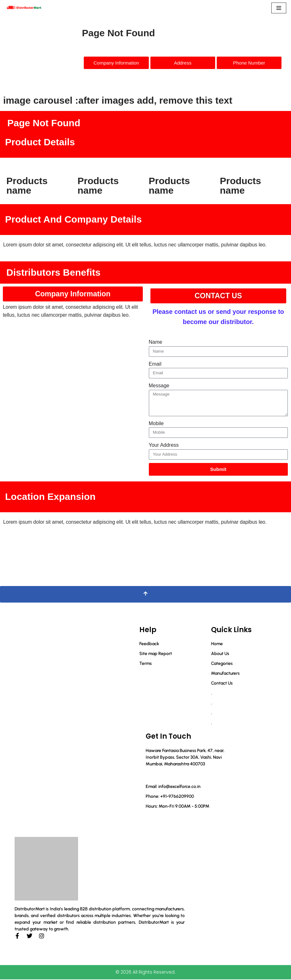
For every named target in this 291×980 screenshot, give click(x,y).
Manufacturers (225, 674)
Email (155, 364)
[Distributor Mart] (24, 8)
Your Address (164, 445)
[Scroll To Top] (145, 595)
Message (159, 386)
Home (217, 644)
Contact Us (222, 684)
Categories (222, 664)
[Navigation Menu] (279, 8)
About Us (220, 654)
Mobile (156, 424)
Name (156, 342)
